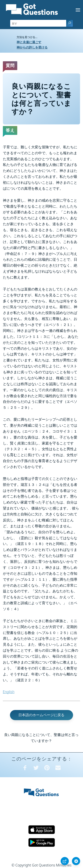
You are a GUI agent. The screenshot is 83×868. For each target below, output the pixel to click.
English (9, 692)
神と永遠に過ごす (29, 42)
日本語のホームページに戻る (41, 715)
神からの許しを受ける (32, 47)
